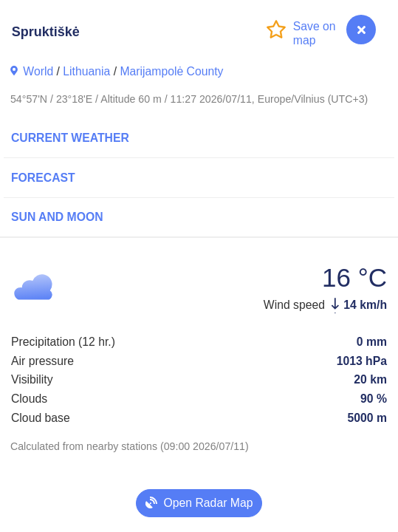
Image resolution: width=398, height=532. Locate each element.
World (38, 71)
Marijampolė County (171, 71)
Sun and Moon (57, 217)
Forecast (43, 178)
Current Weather (70, 138)
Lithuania (86, 71)
